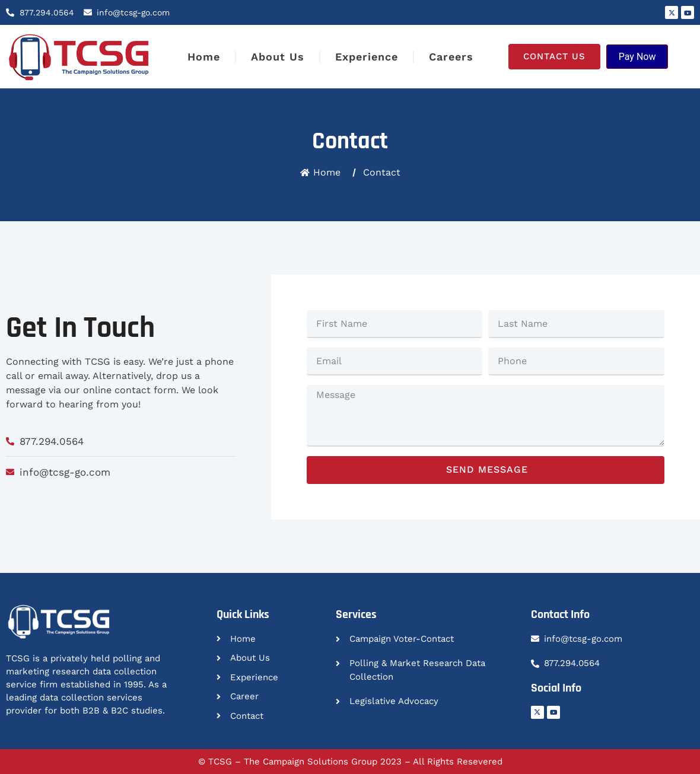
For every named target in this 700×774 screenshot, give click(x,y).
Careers (451, 57)
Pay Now (637, 57)
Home (204, 57)
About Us (278, 57)
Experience (367, 57)
